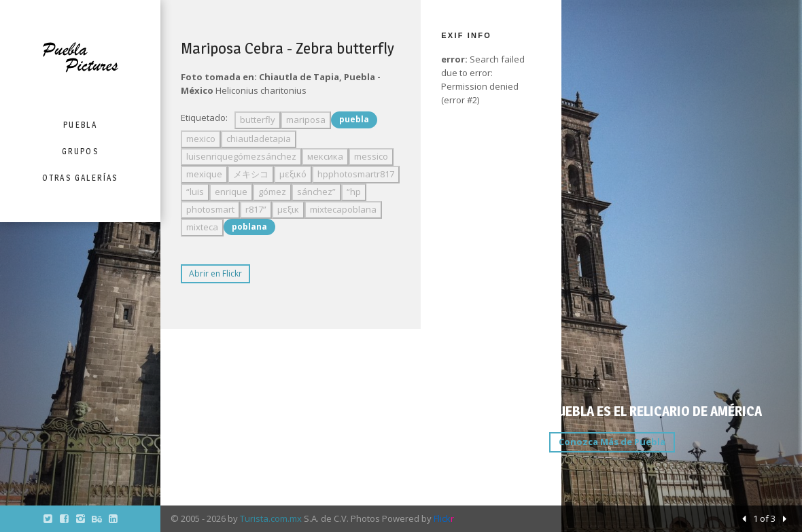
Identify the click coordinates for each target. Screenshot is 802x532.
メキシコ (251, 174)
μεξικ (288, 209)
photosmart (210, 209)
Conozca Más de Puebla (612, 442)
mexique (204, 174)
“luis (195, 192)
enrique (231, 192)
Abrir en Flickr (215, 273)
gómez (272, 192)
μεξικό (293, 174)
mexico (201, 139)
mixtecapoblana (343, 209)
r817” (256, 209)
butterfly (258, 120)
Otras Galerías (80, 178)
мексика (325, 156)
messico (371, 156)
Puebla (80, 125)
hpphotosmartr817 (356, 174)
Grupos (80, 151)
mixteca (202, 227)
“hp (354, 192)
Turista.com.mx (271, 518)
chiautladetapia (259, 139)
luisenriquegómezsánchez (241, 156)
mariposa (306, 120)
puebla (354, 119)
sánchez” (316, 192)
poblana (249, 227)
